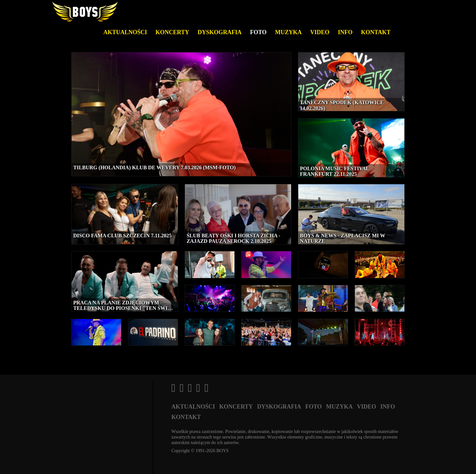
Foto (258, 32)
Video (320, 32)
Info (345, 32)
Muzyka (288, 32)
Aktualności (125, 32)
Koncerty (172, 32)
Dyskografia (220, 32)
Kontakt (376, 32)
